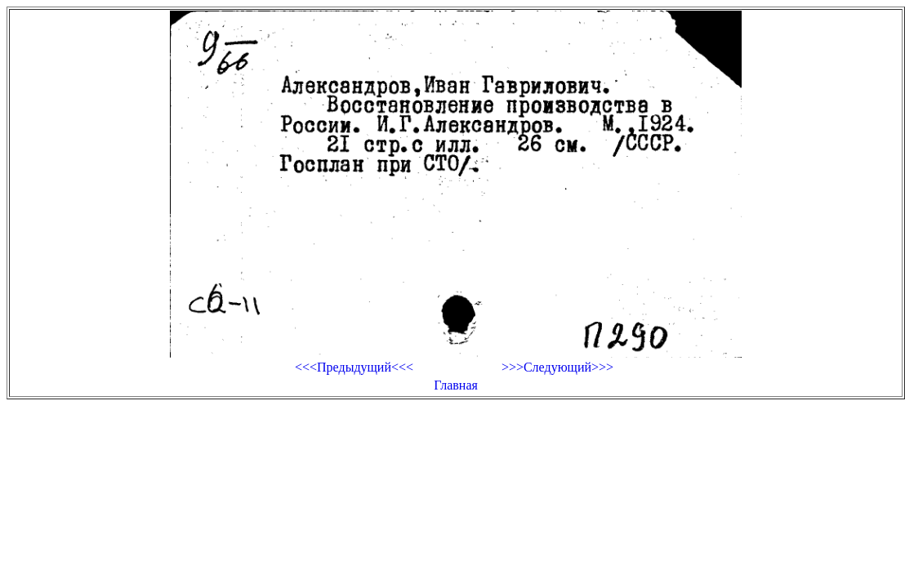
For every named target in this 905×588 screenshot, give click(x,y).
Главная (456, 385)
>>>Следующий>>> (557, 367)
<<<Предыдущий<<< (354, 367)
